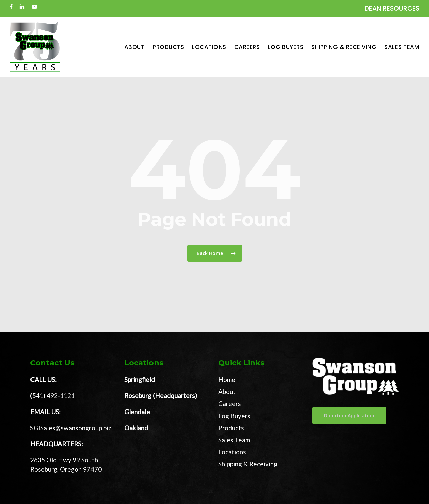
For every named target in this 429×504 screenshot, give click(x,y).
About (227, 392)
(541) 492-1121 (52, 396)
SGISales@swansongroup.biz (71, 428)
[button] (349, 416)
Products (231, 428)
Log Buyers (234, 416)
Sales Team (234, 440)
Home (227, 380)
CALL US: (43, 380)
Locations (232, 452)
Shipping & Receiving (248, 464)
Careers (230, 404)
